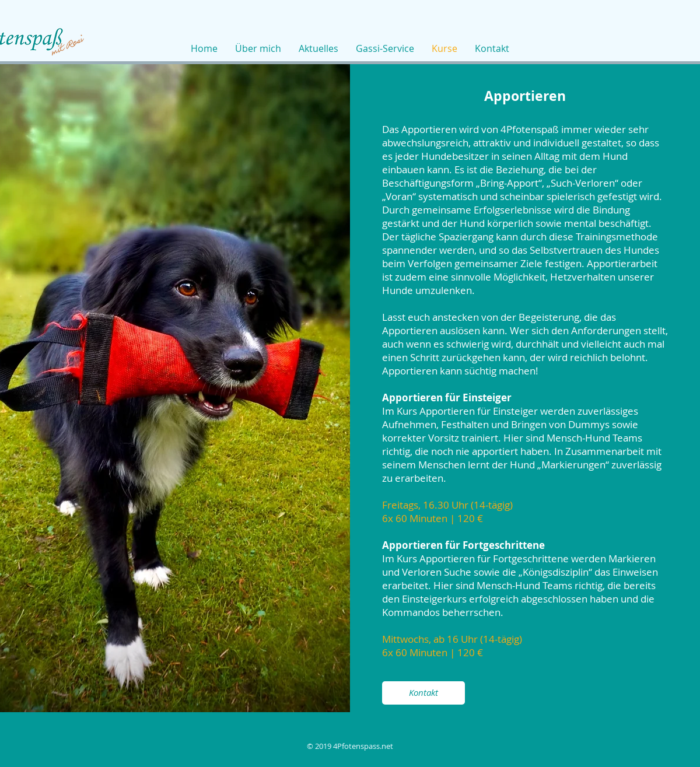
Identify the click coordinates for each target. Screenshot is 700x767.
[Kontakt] (423, 693)
